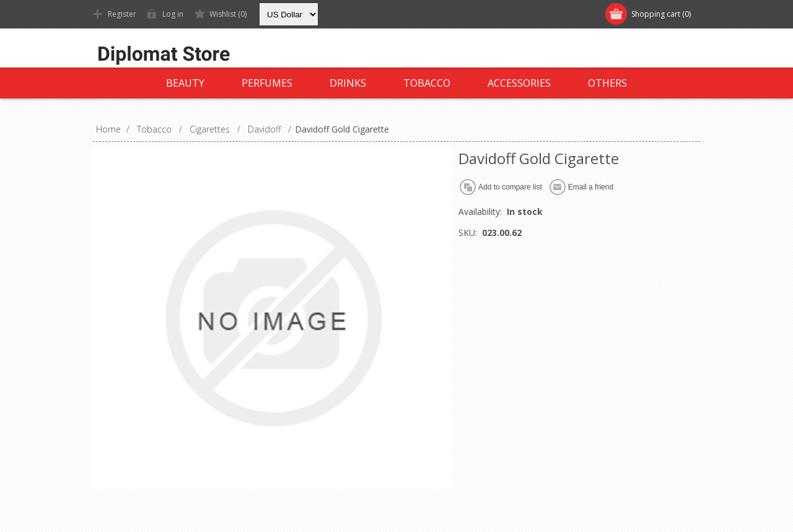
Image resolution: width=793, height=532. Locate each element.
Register (122, 14)
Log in (173, 14)
